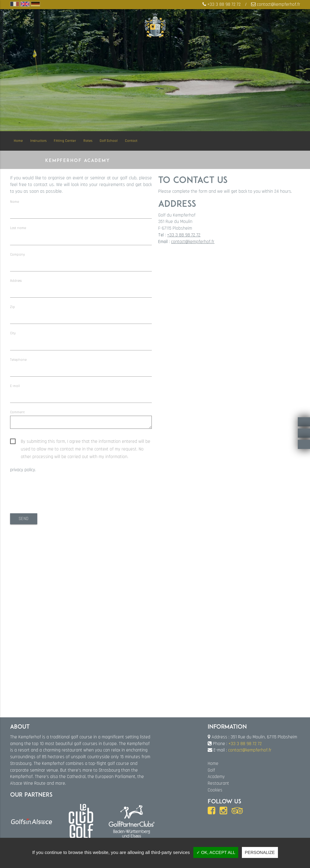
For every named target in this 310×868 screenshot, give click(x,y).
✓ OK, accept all (216, 852)
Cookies (215, 790)
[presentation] (57, 492)
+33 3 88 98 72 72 (224, 5)
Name (15, 202)
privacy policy (23, 470)
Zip (13, 307)
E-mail (15, 386)
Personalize (260, 852)
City (13, 334)
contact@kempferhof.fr (279, 5)
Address (16, 281)
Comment (17, 412)
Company (17, 255)
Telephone (18, 360)
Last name (18, 228)
